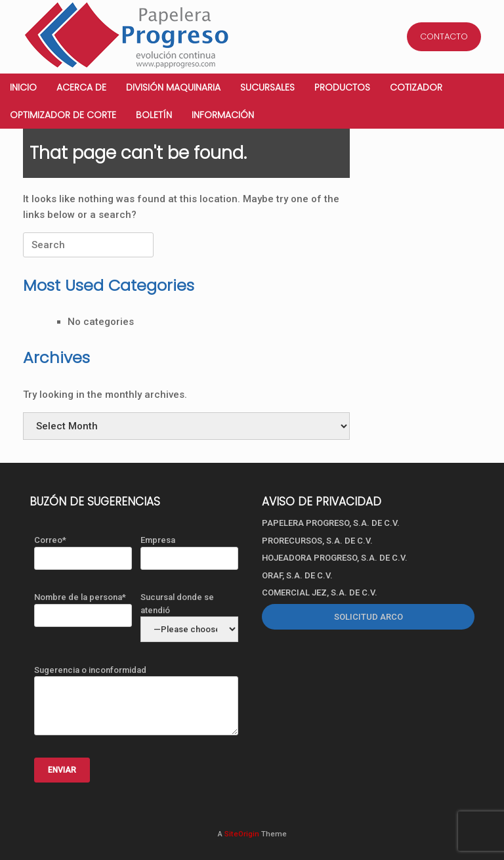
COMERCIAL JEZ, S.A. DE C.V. (320, 592)
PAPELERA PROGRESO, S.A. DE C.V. (331, 523)
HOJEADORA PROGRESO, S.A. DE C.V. (335, 558)
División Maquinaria (173, 87)
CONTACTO (444, 36)
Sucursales (267, 87)
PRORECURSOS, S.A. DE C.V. (317, 541)
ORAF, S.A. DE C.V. (297, 575)
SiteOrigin (242, 834)
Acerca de (81, 87)
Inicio (23, 87)
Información (223, 115)
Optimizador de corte (63, 115)
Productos (342, 87)
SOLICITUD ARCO (368, 617)
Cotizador (416, 87)
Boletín (154, 115)
